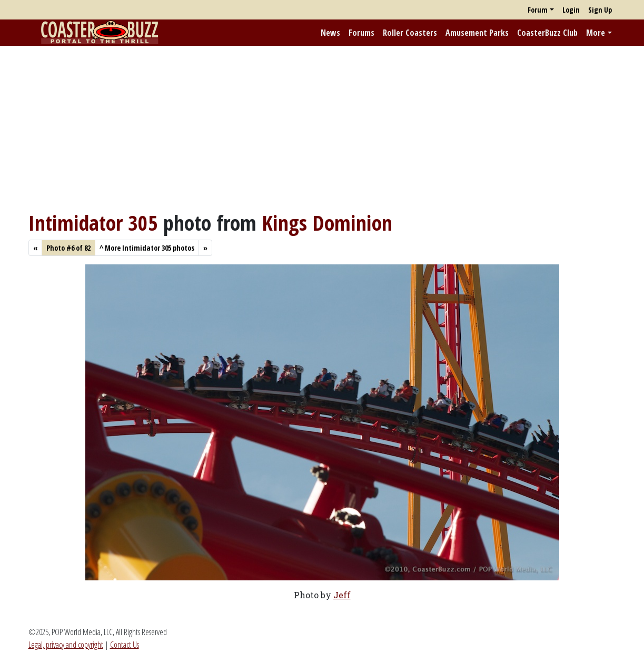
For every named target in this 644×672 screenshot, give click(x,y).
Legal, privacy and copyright (66, 645)
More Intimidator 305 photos (147, 248)
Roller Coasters (410, 33)
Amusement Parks (477, 33)
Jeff (342, 595)
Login (571, 10)
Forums (361, 33)
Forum (538, 10)
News (330, 33)
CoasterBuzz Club (547, 33)
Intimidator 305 (93, 223)
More (596, 33)
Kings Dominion (327, 223)
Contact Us (125, 645)
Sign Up (600, 10)
